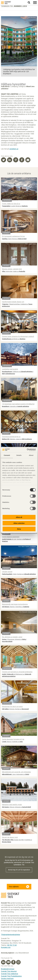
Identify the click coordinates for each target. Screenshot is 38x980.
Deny (19, 529)
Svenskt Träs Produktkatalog (11, 976)
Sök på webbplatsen (30, 3)
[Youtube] (8, 962)
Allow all (19, 517)
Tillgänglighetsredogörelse (10, 935)
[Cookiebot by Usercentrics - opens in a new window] (27, 450)
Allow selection (19, 523)
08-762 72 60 (12, 945)
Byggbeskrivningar (8, 969)
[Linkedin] (3, 962)
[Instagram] (18, 962)
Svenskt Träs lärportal (9, 971)
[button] (35, 3)
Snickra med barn (7, 979)
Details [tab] (19, 455)
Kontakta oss (6, 947)
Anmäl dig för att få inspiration (19, 870)
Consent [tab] (7, 455)
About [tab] (31, 455)
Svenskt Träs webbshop (10, 974)
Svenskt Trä (6, 3)
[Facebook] (13, 962)
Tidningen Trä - (14, 6)
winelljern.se (14, 149)
